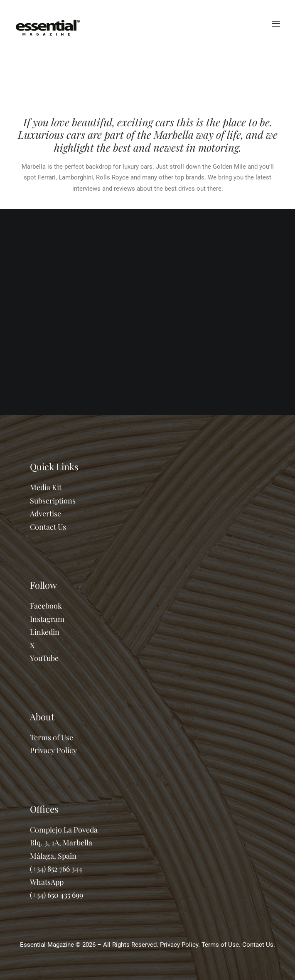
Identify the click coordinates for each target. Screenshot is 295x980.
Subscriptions (53, 501)
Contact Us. (259, 945)
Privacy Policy (53, 750)
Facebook (46, 606)
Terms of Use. (221, 945)
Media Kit (46, 487)
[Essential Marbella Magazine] (48, 24)
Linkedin (45, 632)
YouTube (44, 658)
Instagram (47, 619)
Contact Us (48, 527)
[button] (276, 24)
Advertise (45, 513)
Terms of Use (52, 737)
